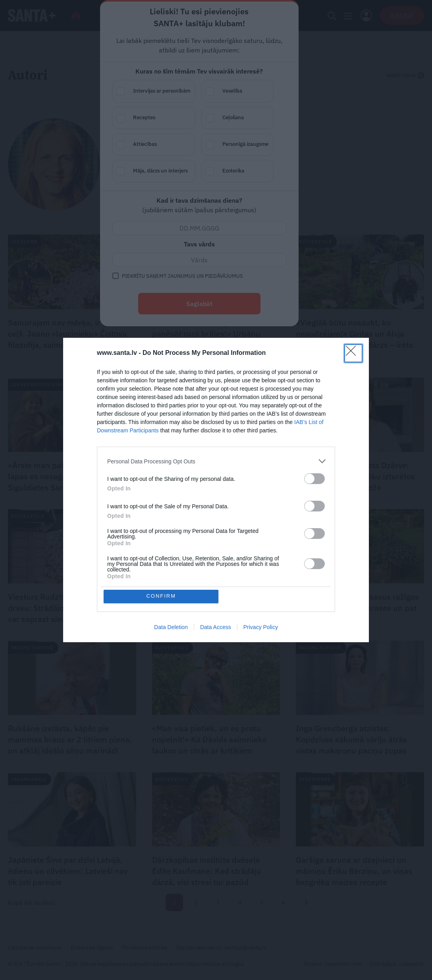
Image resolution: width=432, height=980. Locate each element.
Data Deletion (171, 627)
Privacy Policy (261, 627)
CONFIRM (161, 596)
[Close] (353, 353)
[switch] (314, 479)
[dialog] (216, 490)
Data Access (216, 627)
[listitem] (216, 461)
